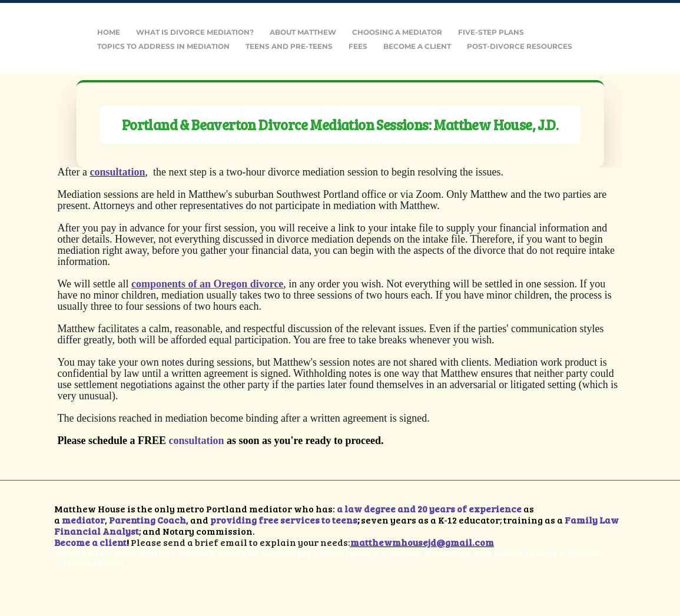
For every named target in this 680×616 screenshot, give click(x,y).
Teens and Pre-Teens (289, 46)
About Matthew (303, 32)
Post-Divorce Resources (520, 46)
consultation (197, 441)
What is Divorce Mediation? (195, 32)
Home (109, 32)
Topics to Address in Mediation (163, 46)
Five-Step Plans (491, 32)
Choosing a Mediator (397, 32)
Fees (358, 46)
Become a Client (417, 46)
